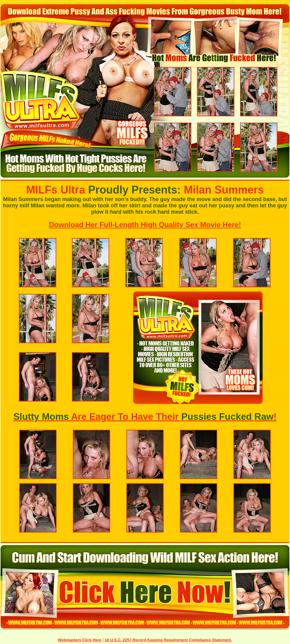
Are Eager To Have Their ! (145, 417)
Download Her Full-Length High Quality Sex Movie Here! (145, 225)
